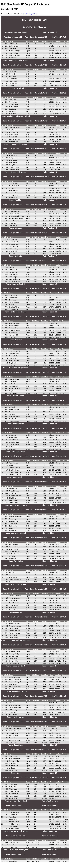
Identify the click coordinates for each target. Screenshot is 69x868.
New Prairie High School (30, 14)
